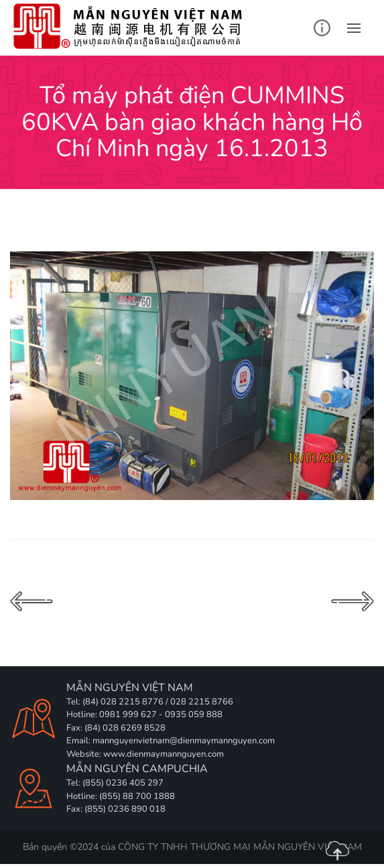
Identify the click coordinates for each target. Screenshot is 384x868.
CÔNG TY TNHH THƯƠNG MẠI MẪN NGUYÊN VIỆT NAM (240, 847)
